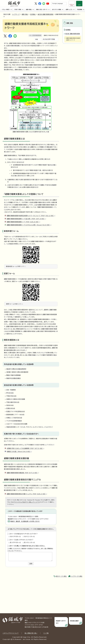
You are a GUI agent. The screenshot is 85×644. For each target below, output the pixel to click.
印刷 (37, 39)
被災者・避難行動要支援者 (45, 14)
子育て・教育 (19, 9)
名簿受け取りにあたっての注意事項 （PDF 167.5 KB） (25, 448)
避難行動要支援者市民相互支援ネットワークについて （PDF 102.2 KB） (31, 216)
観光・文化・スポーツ (43, 9)
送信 (31, 564)
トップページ (16, 14)
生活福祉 (33, 14)
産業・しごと (70, 9)
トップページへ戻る (77, 576)
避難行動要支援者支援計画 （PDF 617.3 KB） (23, 473)
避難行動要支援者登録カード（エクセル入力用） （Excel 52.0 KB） (29, 225)
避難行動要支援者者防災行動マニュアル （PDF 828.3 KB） (27, 494)
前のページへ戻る (61, 576)
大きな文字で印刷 (49, 39)
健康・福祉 (30, 9)
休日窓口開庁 (74, 621)
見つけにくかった (30, 542)
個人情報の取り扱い (31, 633)
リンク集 (46, 633)
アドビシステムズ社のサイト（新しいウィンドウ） (27, 502)
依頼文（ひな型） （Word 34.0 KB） (19, 451)
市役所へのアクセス (61, 622)
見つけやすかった (16, 542)
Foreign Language (57, 4)
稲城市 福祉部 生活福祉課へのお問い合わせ (25, 521)
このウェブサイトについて (11, 633)
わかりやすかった (15, 536)
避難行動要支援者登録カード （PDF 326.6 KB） (23, 222)
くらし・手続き (7, 9)
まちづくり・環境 (58, 9)
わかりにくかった (29, 536)
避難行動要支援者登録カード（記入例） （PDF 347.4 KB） (26, 219)
